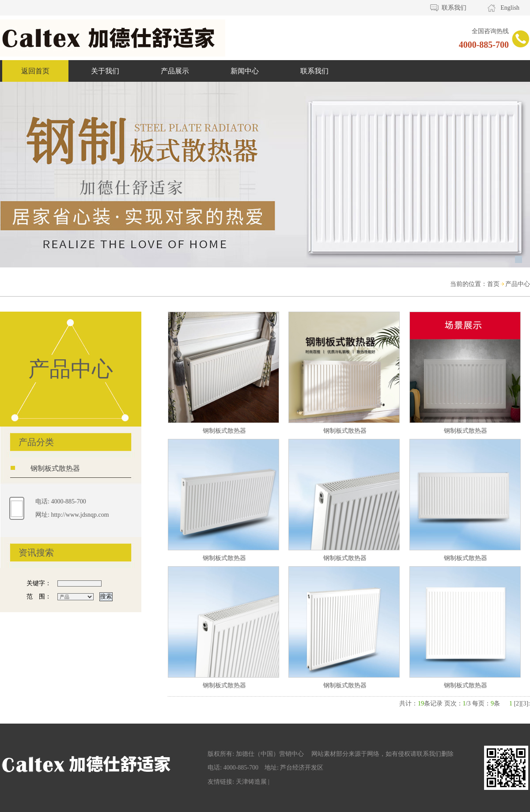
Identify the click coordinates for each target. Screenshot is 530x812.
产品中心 (518, 284)
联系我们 (454, 8)
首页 (493, 284)
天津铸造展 (251, 782)
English (510, 8)
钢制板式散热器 (55, 468)
